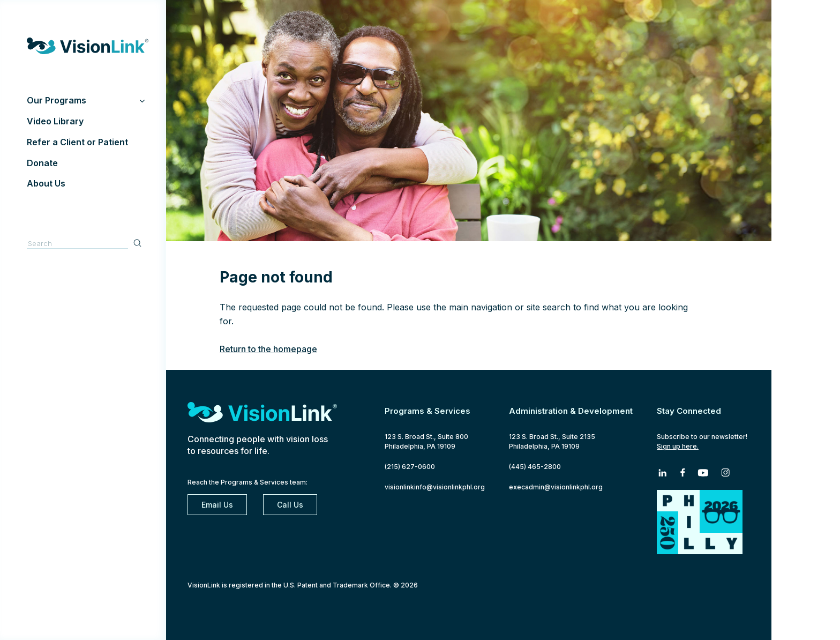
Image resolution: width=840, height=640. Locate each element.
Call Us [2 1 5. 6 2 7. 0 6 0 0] (290, 505)
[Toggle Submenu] (142, 101)
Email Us (217, 505)
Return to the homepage (268, 349)
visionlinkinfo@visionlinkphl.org (435, 487)
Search (139, 243)
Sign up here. (678, 446)
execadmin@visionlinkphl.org (556, 487)
